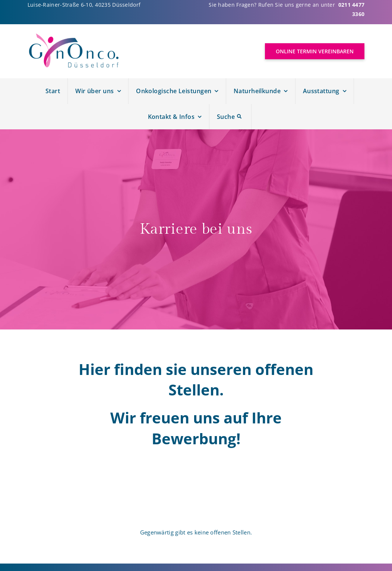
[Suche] (231, 117)
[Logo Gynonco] (74, 36)
